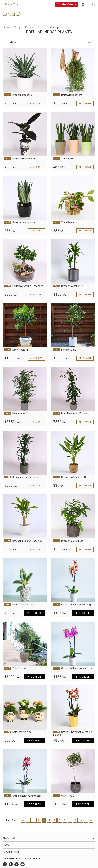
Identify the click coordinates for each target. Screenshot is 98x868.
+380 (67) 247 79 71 (12, 4)
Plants (29, 27)
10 (81, 820)
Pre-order (34, 613)
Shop (18, 27)
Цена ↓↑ (92, 42)
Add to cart (36, 103)
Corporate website (66, 4)
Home (6, 27)
